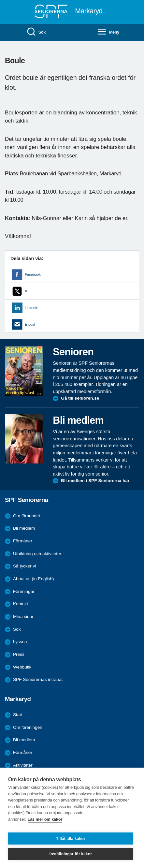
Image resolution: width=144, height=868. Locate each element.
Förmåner (23, 541)
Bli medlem (24, 528)
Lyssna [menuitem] (20, 642)
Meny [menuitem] (108, 32)
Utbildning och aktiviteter (37, 554)
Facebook (33, 274)
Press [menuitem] (19, 654)
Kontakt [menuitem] (21, 604)
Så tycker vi (24, 566)
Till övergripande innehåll (0, 0)
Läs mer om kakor (45, 819)
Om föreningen (28, 727)
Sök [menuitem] (36, 32)
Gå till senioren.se (80, 398)
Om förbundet (27, 516)
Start (18, 715)
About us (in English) (33, 579)
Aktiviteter (23, 765)
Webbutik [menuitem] (22, 667)
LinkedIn (31, 308)
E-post (30, 324)
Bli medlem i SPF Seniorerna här (95, 481)
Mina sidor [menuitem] (23, 617)
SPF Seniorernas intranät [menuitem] (38, 679)
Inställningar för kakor (71, 854)
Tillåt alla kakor (71, 839)
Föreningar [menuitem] (24, 591)
